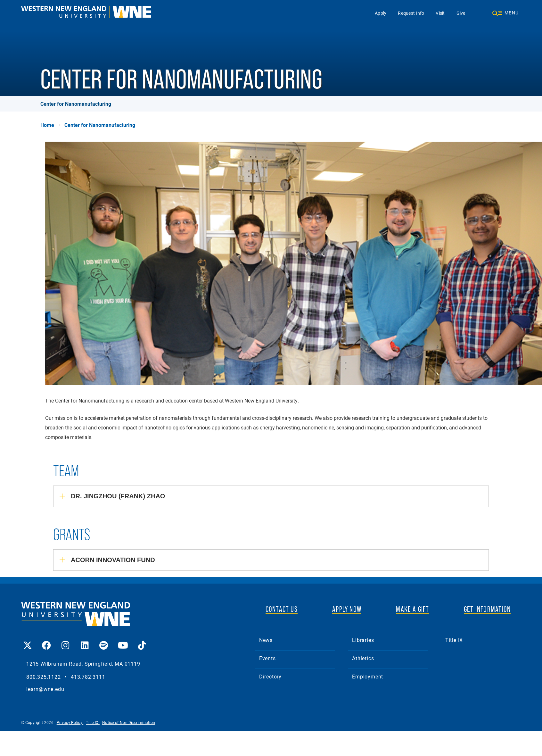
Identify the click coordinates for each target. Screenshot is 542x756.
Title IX (454, 640)
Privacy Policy (70, 722)
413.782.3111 (88, 677)
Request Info (411, 13)
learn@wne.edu (45, 689)
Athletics (363, 658)
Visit (440, 13)
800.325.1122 (44, 677)
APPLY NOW (347, 609)
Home (47, 125)
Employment (368, 676)
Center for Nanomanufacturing (76, 104)
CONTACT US (282, 609)
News (266, 640)
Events (267, 658)
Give (461, 13)
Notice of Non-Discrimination (129, 722)
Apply (381, 13)
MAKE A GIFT (412, 609)
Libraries (363, 640)
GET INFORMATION (487, 609)
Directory (270, 676)
